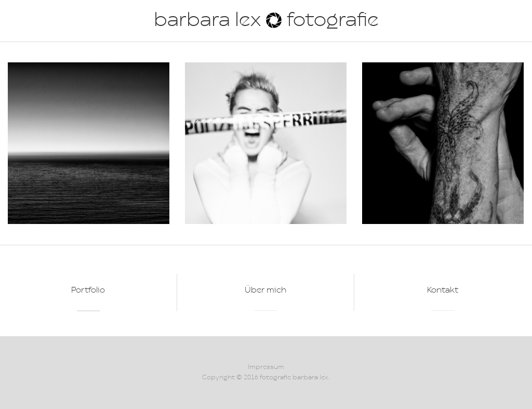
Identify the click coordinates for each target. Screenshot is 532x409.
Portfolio (88, 291)
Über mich (265, 291)
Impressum (266, 367)
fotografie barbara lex (294, 378)
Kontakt (443, 291)
